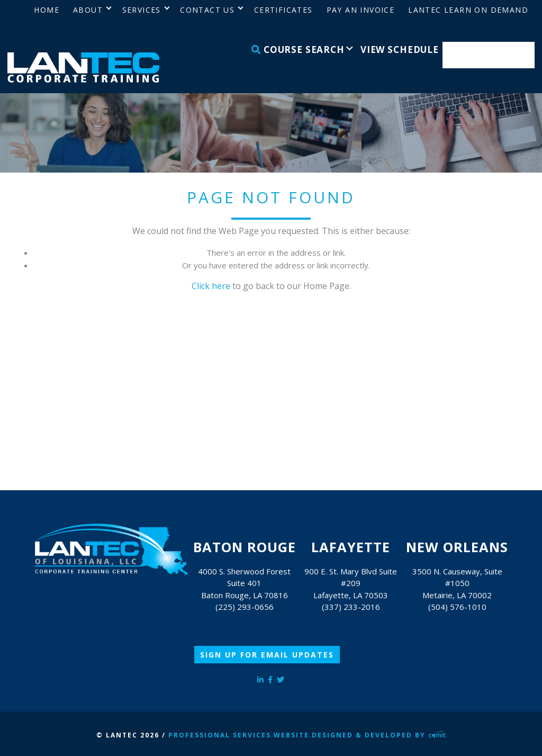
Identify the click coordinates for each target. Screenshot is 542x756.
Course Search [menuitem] (298, 49)
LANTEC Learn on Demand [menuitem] (468, 10)
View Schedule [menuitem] (400, 49)
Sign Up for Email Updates (267, 655)
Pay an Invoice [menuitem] (361, 10)
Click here (211, 286)
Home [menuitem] (47, 10)
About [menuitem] (88, 10)
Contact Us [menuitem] (207, 10)
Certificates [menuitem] (283, 10)
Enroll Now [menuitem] (489, 55)
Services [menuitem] (142, 10)
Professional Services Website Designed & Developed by (307, 735)
